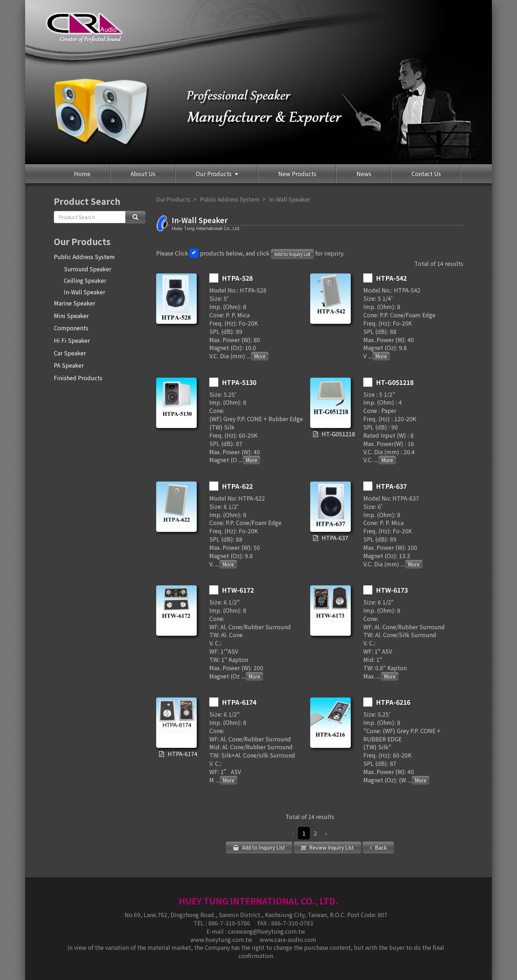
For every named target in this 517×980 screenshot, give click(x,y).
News (364, 174)
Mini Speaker (71, 316)
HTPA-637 (335, 538)
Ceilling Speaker (85, 280)
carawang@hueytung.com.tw (267, 930)
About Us (143, 174)
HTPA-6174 (182, 754)
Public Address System (84, 257)
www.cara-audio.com (288, 939)
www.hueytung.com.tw (222, 939)
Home (82, 174)
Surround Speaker (88, 269)
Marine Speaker (74, 303)
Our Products (214, 174)
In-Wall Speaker (85, 292)
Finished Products (78, 378)
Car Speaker (70, 353)
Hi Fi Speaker (72, 340)
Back (380, 847)
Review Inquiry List (331, 847)
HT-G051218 (336, 434)
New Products (297, 174)
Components (71, 328)
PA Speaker (69, 365)
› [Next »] (326, 833)
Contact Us (426, 174)
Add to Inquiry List (292, 254)
